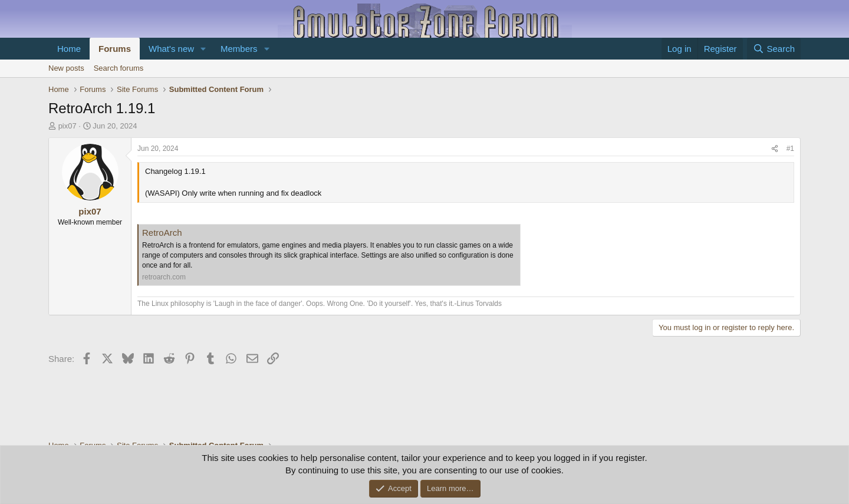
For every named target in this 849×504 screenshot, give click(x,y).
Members (239, 49)
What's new (171, 49)
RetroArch (162, 233)
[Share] (775, 149)
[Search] (774, 49)
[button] (203, 49)
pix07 (68, 126)
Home (69, 49)
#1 (790, 149)
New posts (66, 68)
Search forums (119, 68)
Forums (115, 49)
